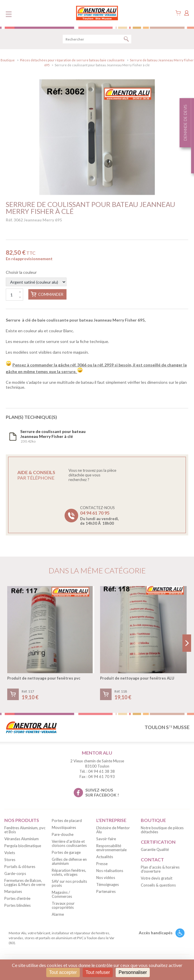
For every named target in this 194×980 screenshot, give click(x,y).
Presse (102, 864)
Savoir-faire (106, 839)
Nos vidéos (106, 878)
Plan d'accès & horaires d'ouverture (160, 869)
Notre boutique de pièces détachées (162, 830)
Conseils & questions (158, 885)
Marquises (13, 891)
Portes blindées (17, 905)
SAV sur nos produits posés (69, 883)
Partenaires (106, 891)
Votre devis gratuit (157, 878)
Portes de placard (67, 821)
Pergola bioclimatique (23, 846)
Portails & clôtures (20, 867)
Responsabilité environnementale (111, 848)
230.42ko (53, 436)
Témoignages (108, 884)
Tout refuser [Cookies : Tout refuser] (98, 972)
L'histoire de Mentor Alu (113, 830)
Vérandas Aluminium (22, 839)
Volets (10, 853)
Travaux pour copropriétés (63, 905)
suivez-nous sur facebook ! (102, 792)
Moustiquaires (64, 827)
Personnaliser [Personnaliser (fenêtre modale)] (133, 972)
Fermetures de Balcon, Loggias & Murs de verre (25, 882)
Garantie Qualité (155, 849)
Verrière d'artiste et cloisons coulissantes (69, 843)
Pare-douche (63, 834)
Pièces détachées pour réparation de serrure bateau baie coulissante (73, 60)
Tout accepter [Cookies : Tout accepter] (63, 972)
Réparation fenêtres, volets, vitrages (69, 872)
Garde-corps (15, 873)
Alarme (58, 914)
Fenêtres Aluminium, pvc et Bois (25, 830)
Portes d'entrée (17, 898)
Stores (10, 860)
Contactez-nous (99, 515)
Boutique (8, 60)
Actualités (105, 857)
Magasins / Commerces (62, 894)
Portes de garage (66, 852)
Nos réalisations (110, 871)
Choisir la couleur (36, 278)
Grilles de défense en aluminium (69, 861)
